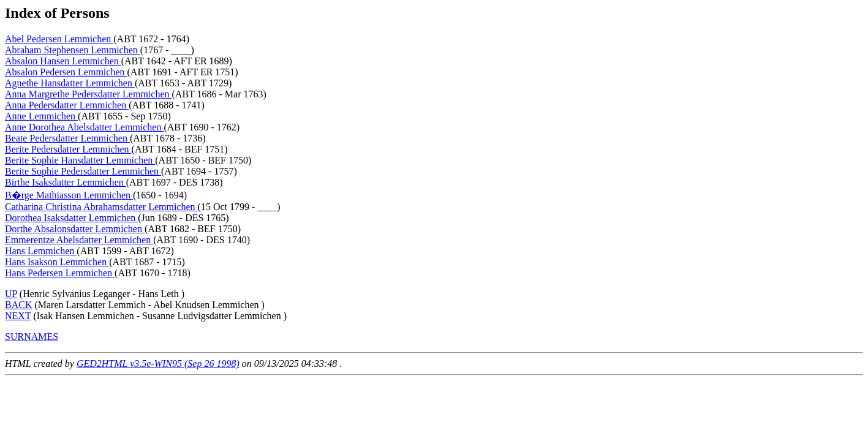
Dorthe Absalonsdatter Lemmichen (75, 229)
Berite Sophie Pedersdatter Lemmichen (83, 171)
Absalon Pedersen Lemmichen (66, 72)
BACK (18, 305)
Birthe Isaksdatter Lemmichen (66, 182)
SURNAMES (32, 337)
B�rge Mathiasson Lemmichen (69, 195)
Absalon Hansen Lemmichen (63, 61)
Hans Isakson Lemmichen (57, 262)
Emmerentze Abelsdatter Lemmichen (79, 240)
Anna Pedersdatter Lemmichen (67, 105)
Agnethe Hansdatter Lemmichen (70, 83)
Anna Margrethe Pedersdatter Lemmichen (89, 94)
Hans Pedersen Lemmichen (60, 273)
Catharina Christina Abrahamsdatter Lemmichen (101, 207)
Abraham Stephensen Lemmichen (73, 50)
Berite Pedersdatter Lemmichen (68, 149)
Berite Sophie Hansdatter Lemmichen (80, 160)
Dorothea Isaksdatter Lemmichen (71, 218)
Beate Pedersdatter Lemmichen (67, 138)
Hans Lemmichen (41, 251)
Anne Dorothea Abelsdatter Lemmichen (84, 127)
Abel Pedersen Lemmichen (59, 39)
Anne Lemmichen (41, 116)
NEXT (18, 316)
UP (11, 294)
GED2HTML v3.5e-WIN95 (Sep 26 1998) (158, 364)
